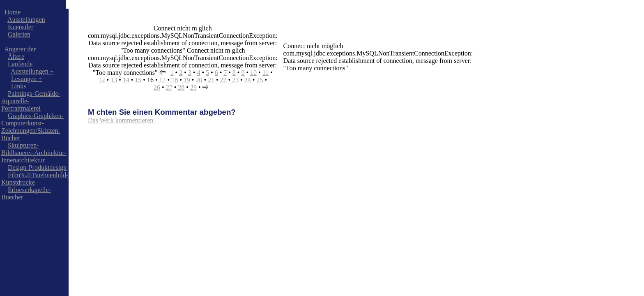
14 (126, 80)
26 (157, 87)
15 (138, 80)
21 (211, 80)
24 (248, 80)
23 (235, 80)
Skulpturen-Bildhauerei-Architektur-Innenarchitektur (34, 153)
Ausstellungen (26, 20)
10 (253, 73)
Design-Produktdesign (37, 168)
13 (114, 80)
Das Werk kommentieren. (121, 120)
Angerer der (20, 49)
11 (266, 73)
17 (163, 80)
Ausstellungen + (32, 71)
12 (102, 80)
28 (181, 87)
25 (260, 80)
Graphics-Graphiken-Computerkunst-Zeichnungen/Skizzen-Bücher (32, 127)
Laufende (20, 64)
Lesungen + (26, 79)
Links (18, 86)
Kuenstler (21, 27)
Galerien (19, 34)
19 (187, 80)
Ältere (16, 57)
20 (199, 80)
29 (193, 87)
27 (169, 87)
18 (175, 80)
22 (223, 80)
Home (13, 12)
